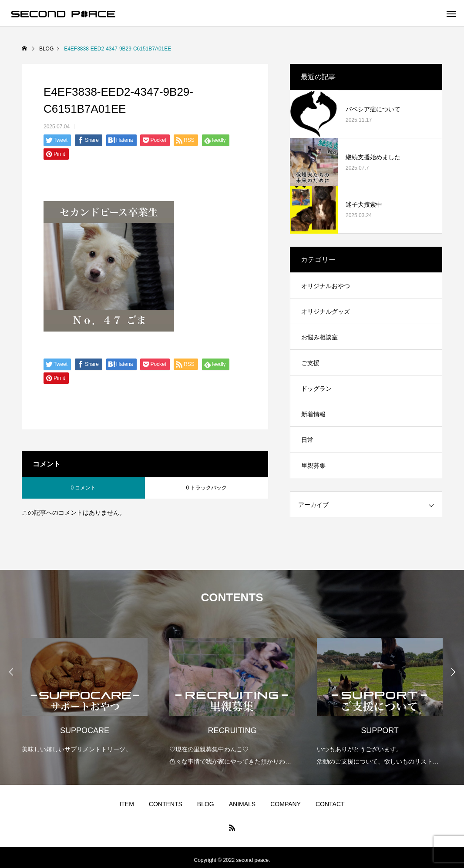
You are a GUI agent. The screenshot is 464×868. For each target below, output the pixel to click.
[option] (85, 690)
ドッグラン (316, 389)
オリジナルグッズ (326, 312)
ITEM (126, 804)
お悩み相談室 (319, 337)
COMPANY (286, 804)
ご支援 (310, 363)
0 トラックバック (206, 488)
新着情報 (313, 414)
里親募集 (313, 466)
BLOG (206, 804)
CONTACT (330, 804)
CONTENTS (166, 804)
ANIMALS (242, 804)
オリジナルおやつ (326, 286)
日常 (307, 440)
